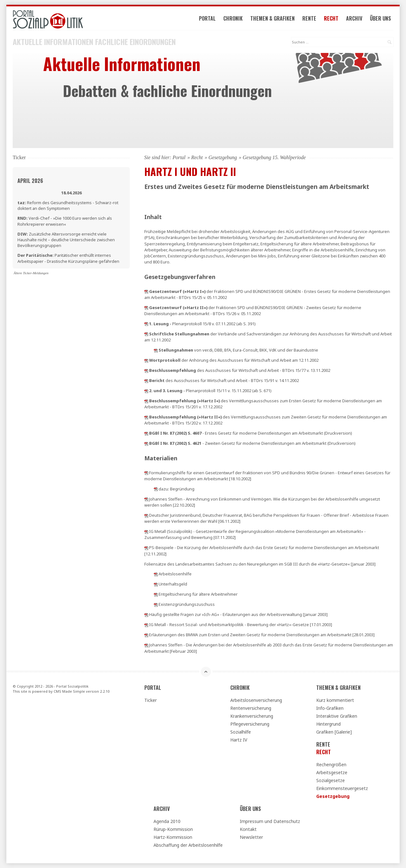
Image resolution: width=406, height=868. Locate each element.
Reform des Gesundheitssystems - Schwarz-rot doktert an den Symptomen (68, 205)
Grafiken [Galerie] (334, 732)
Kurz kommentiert (335, 700)
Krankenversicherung (252, 716)
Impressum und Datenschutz (270, 821)
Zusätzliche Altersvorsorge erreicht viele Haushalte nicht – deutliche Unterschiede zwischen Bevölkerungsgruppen (66, 240)
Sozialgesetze (331, 780)
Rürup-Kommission (173, 829)
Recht (331, 18)
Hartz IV (239, 740)
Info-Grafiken (330, 708)
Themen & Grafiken (272, 18)
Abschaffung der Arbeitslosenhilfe (188, 845)
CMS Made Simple (69, 691)
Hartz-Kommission (173, 837)
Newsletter (251, 837)
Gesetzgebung (223, 157)
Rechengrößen (331, 764)
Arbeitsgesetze (332, 772)
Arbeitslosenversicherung (256, 700)
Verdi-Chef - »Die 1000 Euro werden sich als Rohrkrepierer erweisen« (65, 221)
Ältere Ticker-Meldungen (31, 273)
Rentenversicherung (251, 708)
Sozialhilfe (241, 732)
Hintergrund (328, 724)
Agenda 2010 (167, 821)
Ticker (151, 700)
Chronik (233, 18)
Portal (207, 18)
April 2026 (30, 181)
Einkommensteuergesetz (342, 788)
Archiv (354, 18)
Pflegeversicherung (250, 724)
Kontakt (248, 829)
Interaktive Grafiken (337, 716)
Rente (309, 18)
